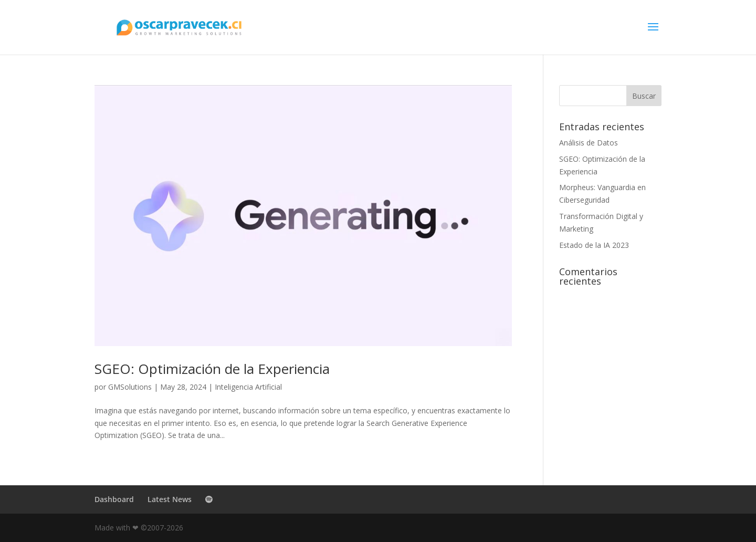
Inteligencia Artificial (248, 387)
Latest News (170, 499)
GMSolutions (130, 387)
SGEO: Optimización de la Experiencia (212, 369)
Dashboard (114, 499)
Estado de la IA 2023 (594, 245)
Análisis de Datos (589, 143)
